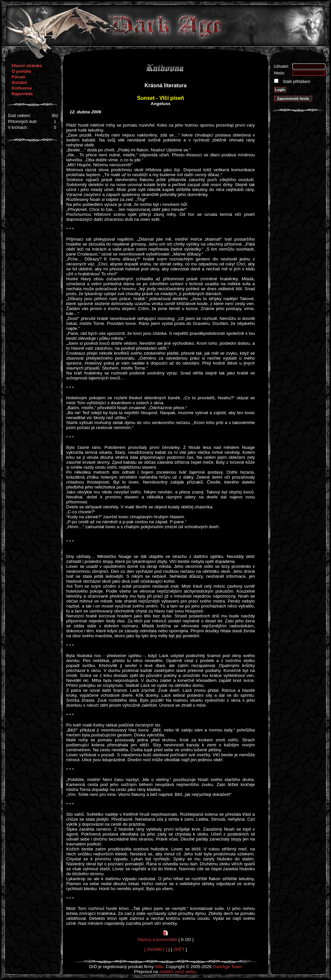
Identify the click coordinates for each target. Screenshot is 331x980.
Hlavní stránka (27, 66)
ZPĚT (179, 949)
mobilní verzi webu (177, 972)
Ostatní (19, 82)
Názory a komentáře (157, 940)
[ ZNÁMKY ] (156, 949)
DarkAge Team (227, 967)
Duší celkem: (19, 116)
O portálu (21, 71)
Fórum (18, 77)
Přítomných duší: (23, 122)
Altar (159, 967)
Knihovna (22, 88)
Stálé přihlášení (296, 82)
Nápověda (22, 94)
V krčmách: (18, 128)
